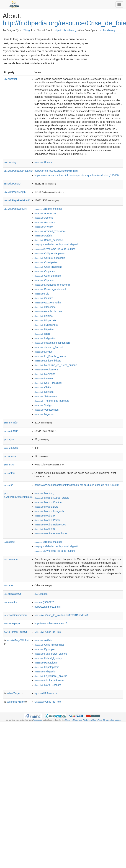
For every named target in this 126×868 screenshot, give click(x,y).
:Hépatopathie (47, 667)
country (10, 162)
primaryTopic (16, 702)
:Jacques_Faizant (49, 347)
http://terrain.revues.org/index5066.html (56, 171)
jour (9, 439)
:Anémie (44, 227)
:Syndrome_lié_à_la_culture (55, 249)
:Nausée (44, 378)
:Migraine (44, 414)
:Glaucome (45, 307)
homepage (12, 623)
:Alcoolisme (45, 222)
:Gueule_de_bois (48, 311)
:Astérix (43, 236)
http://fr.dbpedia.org (65, 30)
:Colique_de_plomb (50, 253)
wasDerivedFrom (16, 615)
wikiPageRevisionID (17, 200)
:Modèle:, (44, 493)
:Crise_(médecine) (49, 645)
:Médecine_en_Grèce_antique (56, 365)
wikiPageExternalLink (18, 171)
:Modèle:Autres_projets (52, 498)
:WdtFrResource (46, 693)
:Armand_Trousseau (50, 231)
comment (11, 559)
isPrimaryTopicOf (16, 632)
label (9, 585)
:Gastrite (44, 298)
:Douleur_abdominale (51, 289)
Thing (27, 30)
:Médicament (46, 370)
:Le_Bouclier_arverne (51, 356)
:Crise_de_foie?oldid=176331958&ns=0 (62, 615)
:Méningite (45, 374)
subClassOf (12, 594)
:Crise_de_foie (48, 632)
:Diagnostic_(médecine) (52, 285)
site (9, 465)
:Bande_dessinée (49, 240)
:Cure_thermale (48, 276)
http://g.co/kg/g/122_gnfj (48, 607)
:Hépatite (44, 329)
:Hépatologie (46, 663)
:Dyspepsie (45, 649)
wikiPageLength (15, 192)
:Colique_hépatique (50, 258)
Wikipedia (38, 720)
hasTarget (13, 693)
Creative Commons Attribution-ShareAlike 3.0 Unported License (93, 720)
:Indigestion (45, 338)
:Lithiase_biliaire (48, 361)
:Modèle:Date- (47, 507)
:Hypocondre (46, 325)
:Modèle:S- (45, 529)
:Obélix (43, 387)
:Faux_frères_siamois (51, 654)
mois (10, 456)
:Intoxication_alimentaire (52, 343)
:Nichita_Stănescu (49, 680)
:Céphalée (45, 280)
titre (9, 473)
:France (43, 162)
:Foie (42, 294)
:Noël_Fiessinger (48, 383)
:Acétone (44, 218)
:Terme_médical (48, 209)
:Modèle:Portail (47, 520)
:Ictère (43, 334)
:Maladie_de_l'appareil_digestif (56, 245)
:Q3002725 (44, 602)
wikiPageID (12, 184)
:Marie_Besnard (48, 685)
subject (10, 542)
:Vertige (43, 405)
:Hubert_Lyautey (48, 658)
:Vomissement (47, 410)
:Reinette (44, 392)
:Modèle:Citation (48, 502)
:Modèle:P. (45, 516)
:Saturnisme (46, 396)
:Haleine (44, 316)
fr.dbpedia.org (107, 30)
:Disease (41, 594)
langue (11, 448)
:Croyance (45, 271)
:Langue (44, 352)
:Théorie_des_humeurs (52, 401)
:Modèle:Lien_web (49, 511)
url (9, 485)
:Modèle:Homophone (51, 533)
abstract (11, 79)
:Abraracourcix (47, 213)
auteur (11, 431)
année (11, 423)
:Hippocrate (45, 320)
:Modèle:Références (50, 525)
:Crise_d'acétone (48, 267)
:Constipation (46, 262)
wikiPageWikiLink (16, 209)
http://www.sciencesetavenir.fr (51, 623)
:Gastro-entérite (48, 303)
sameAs (10, 602)
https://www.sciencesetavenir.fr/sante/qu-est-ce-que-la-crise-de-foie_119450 (77, 175)
